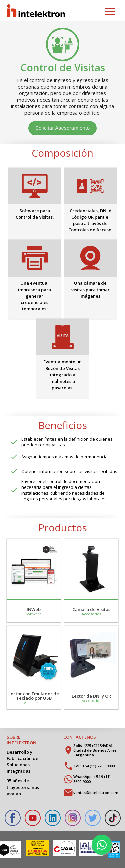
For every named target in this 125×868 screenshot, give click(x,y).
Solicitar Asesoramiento (63, 128)
